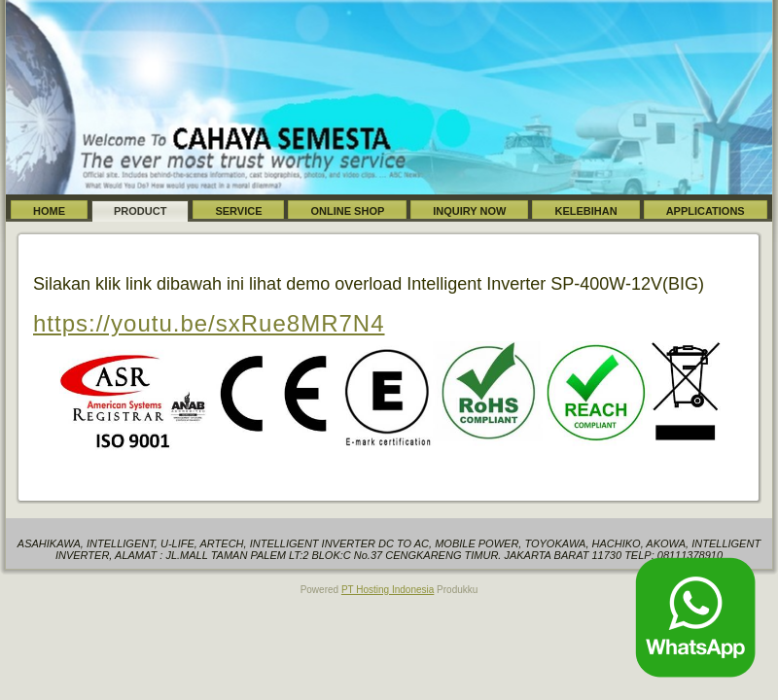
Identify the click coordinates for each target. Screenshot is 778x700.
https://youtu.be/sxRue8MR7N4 (209, 323)
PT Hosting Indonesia (388, 590)
